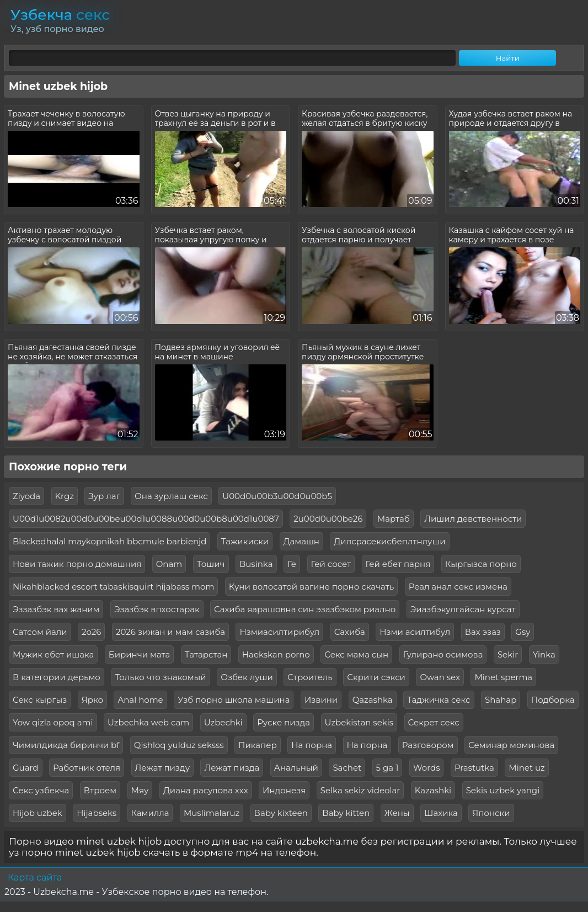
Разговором (428, 745)
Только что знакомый (160, 677)
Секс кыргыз (40, 700)
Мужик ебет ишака (53, 654)
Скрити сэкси (376, 677)
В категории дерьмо (57, 677)
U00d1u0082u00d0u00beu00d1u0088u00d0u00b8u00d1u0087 (146, 519)
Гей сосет (331, 564)
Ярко (92, 700)
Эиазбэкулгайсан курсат (463, 609)
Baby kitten (346, 813)
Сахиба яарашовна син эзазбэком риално (305, 609)
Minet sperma (503, 677)
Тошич (211, 564)
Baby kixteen (281, 813)
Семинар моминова (511, 745)
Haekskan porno (276, 654)
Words (427, 768)
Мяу (140, 790)
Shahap (501, 700)
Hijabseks (97, 813)
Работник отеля (87, 768)
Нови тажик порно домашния (77, 564)
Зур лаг (104, 496)
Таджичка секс (439, 700)
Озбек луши (247, 677)
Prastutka (474, 768)
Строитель (310, 677)
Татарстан (206, 654)
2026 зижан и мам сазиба (170, 632)
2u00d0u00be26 (328, 519)
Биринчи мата (140, 654)
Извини (321, 700)
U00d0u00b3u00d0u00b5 (277, 496)
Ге (292, 564)
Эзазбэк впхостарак (157, 609)
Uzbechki (223, 722)
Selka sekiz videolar (360, 790)
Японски (491, 813)
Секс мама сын (356, 654)
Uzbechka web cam (148, 722)
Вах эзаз (483, 632)
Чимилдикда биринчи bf (66, 745)
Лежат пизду (162, 768)
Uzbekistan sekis (359, 722)
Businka (256, 564)
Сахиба (350, 632)
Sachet (347, 768)
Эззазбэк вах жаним (56, 609)
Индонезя (284, 790)
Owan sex (440, 677)
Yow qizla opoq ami (53, 722)
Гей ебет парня (398, 564)
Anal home (140, 700)
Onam (169, 564)
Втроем (100, 790)
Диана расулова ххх (206, 790)
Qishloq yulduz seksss (179, 745)
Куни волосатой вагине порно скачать (311, 587)
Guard (26, 768)
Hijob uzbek (38, 813)
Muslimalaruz (212, 813)
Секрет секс (434, 722)
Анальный (296, 768)
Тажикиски (245, 541)
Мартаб (394, 519)
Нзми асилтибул (415, 632)
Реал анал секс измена (458, 587)
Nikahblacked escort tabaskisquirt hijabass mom (113, 587)
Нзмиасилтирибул (279, 632)
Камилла (150, 813)
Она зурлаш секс (171, 496)
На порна (312, 745)
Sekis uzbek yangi (503, 790)
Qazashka (373, 700)
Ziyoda (26, 496)
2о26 (91, 632)
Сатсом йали (40, 632)
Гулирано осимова (443, 654)
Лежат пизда (232, 768)
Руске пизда (284, 722)
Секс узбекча (41, 790)
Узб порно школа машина (234, 700)
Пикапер (258, 745)
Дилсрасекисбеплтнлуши (389, 541)
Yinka (544, 654)
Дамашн (301, 541)
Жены (397, 813)
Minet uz (526, 768)
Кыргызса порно (481, 564)
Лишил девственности (473, 519)
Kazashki (433, 790)
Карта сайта (35, 877)
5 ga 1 (387, 768)
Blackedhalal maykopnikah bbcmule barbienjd (109, 541)
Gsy (523, 632)
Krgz (65, 496)
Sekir (508, 654)
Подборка (553, 700)
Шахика (441, 813)
